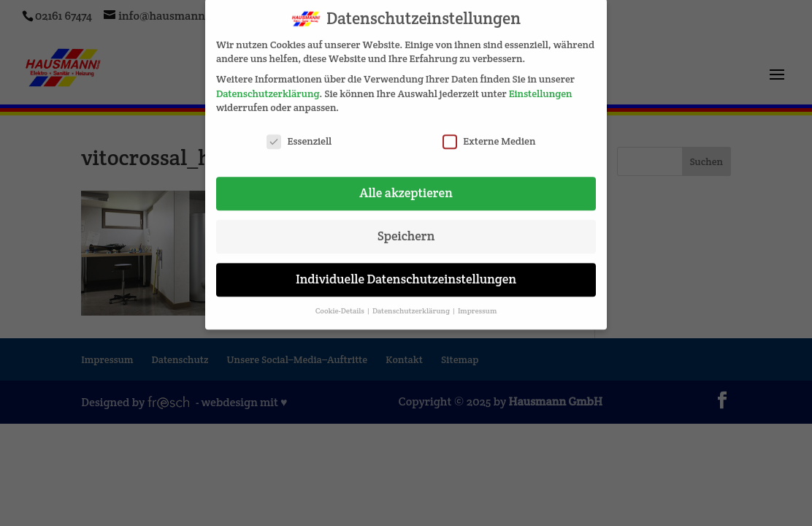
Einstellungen (541, 87)
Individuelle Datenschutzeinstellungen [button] (406, 272)
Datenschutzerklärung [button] (412, 304)
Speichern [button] (406, 229)
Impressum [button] (477, 304)
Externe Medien (489, 135)
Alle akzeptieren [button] (406, 186)
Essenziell (299, 135)
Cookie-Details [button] (341, 304)
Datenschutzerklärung (268, 87)
